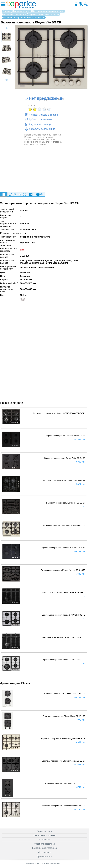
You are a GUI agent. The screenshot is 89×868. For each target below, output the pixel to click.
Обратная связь (44, 831)
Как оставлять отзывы (44, 835)
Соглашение (45, 852)
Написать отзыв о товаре (41, 115)
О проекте (44, 840)
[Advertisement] (44, 169)
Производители (45, 856)
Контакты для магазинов (45, 848)
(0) (12, 194)
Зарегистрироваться (45, 844)
